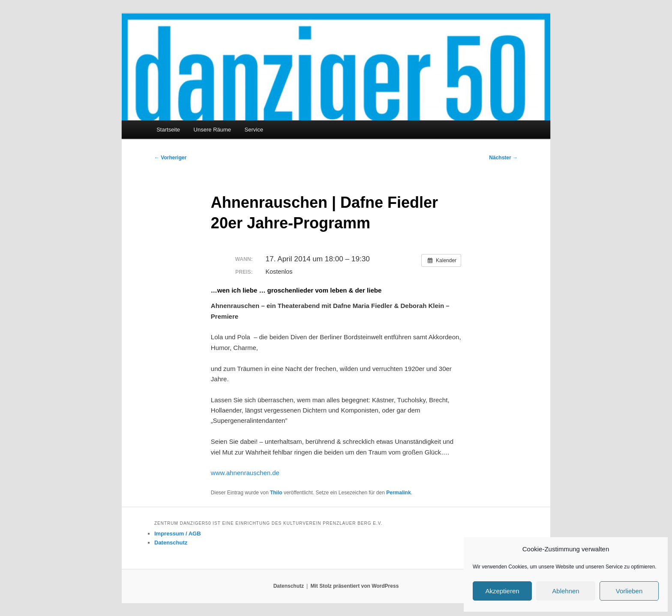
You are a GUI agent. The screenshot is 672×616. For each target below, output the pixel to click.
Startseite (168, 130)
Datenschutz (171, 543)
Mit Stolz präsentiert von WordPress (354, 586)
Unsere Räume (212, 130)
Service (254, 130)
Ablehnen (565, 591)
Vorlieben (629, 591)
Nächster (503, 158)
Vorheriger (170, 158)
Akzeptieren (502, 591)
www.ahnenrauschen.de (245, 473)
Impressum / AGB (178, 534)
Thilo (276, 493)
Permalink (398, 493)
